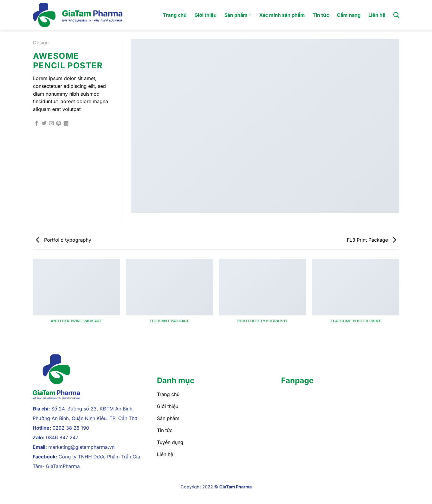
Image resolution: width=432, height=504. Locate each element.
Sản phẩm (238, 15)
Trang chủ (175, 15)
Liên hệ (377, 15)
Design (41, 43)
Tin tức (321, 15)
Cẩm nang (349, 15)
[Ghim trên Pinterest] (58, 124)
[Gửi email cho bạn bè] (51, 124)
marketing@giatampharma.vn (81, 447)
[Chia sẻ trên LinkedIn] (66, 124)
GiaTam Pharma (235, 487)
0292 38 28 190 (71, 428)
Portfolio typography (64, 240)
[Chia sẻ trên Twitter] (44, 124)
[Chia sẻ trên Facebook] (37, 124)
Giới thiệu (205, 15)
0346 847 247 (62, 437)
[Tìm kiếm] (396, 15)
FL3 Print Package (371, 240)
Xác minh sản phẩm (282, 15)
